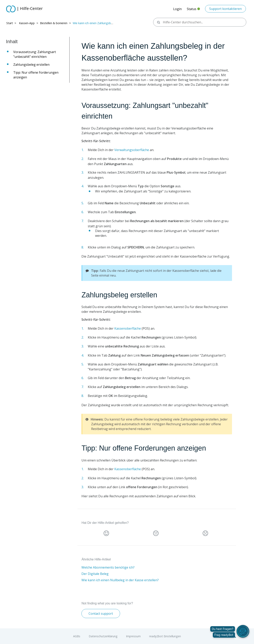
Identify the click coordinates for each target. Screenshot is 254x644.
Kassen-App (27, 23)
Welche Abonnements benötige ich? (108, 567)
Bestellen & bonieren (54, 23)
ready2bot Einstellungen (165, 636)
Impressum (133, 636)
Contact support (101, 614)
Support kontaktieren (225, 9)
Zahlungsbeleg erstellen (32, 65)
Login (177, 9)
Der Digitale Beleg (95, 574)
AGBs (77, 636)
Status (193, 10)
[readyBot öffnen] (243, 631)
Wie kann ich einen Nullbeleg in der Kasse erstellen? (120, 580)
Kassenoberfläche (128, 328)
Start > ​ (12, 23)
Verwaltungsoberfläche (132, 150)
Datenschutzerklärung (103, 636)
